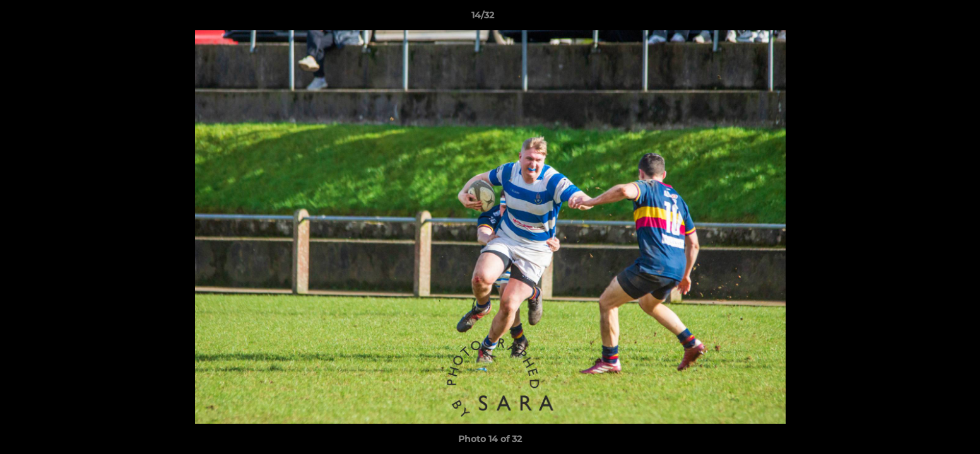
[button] (927, 18)
